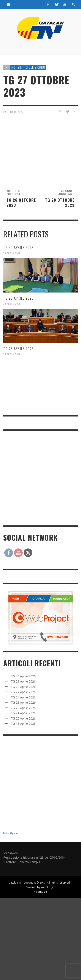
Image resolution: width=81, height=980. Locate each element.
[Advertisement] (40, 478)
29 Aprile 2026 (12, 304)
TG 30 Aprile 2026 (18, 247)
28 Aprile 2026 (12, 354)
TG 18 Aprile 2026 (23, 724)
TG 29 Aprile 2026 (18, 298)
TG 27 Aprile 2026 (23, 692)
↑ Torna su (41, 892)
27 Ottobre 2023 (13, 111)
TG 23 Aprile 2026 (23, 702)
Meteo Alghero (10, 833)
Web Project (48, 887)
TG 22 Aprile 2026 (23, 708)
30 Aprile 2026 (12, 253)
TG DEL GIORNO (35, 67)
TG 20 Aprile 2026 (23, 718)
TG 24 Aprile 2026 (23, 697)
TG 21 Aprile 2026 (23, 713)
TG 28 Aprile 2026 (18, 349)
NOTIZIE (17, 67)
